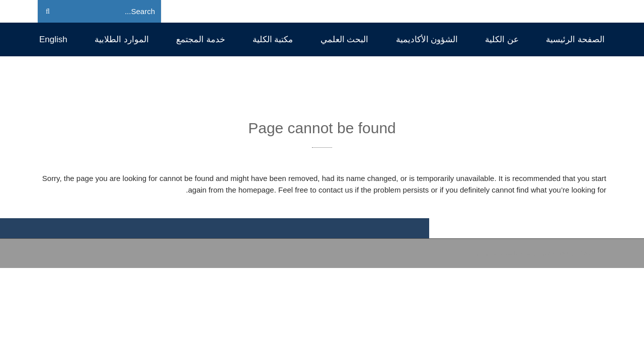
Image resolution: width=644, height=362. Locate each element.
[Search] (115, 12)
